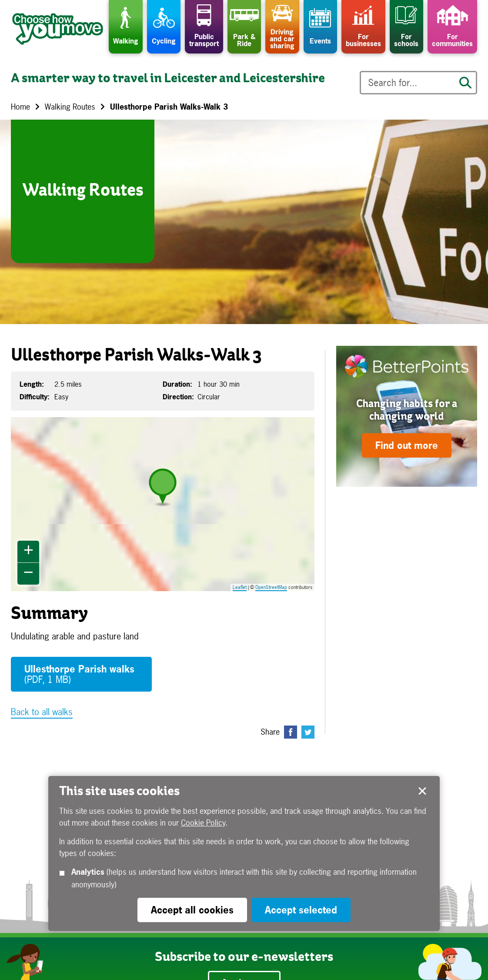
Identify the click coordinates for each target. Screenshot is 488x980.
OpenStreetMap (271, 587)
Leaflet (240, 587)
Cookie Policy (203, 823)
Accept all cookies (192, 910)
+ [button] (29, 552)
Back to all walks (42, 712)
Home (20, 107)
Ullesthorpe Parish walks (79, 674)
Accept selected (422, 791)
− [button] (29, 574)
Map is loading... (168, 504)
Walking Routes (70, 107)
